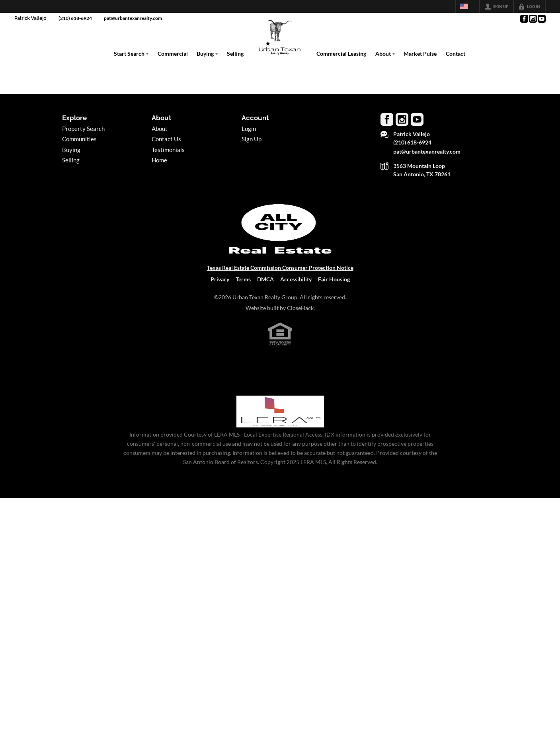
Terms (243, 279)
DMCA (265, 279)
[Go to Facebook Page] (524, 19)
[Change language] (468, 6)
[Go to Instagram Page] (533, 19)
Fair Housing (334, 279)
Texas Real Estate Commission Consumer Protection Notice (280, 268)
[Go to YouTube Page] (541, 19)
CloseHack (300, 308)
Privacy (220, 279)
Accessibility (296, 279)
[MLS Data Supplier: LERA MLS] (280, 412)
